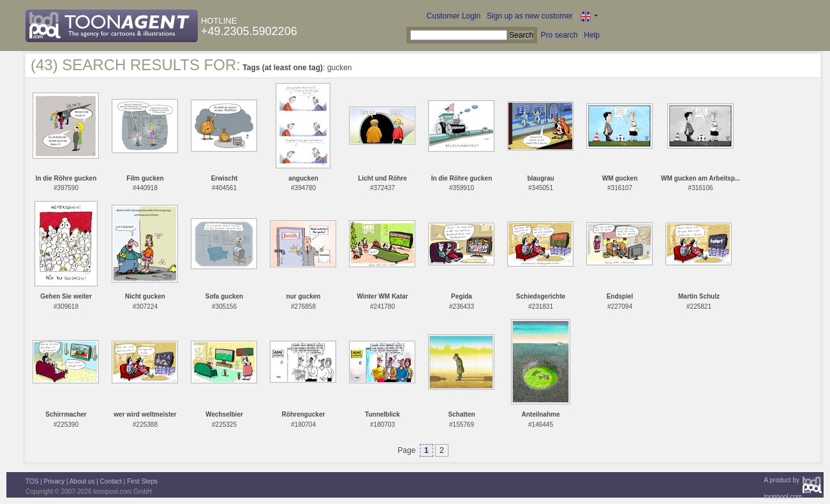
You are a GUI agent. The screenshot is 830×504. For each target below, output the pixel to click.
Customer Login (454, 16)
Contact (111, 481)
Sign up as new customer (530, 16)
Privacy (55, 481)
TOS (32, 481)
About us (82, 481)
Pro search (559, 35)
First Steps (142, 481)
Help (592, 35)
